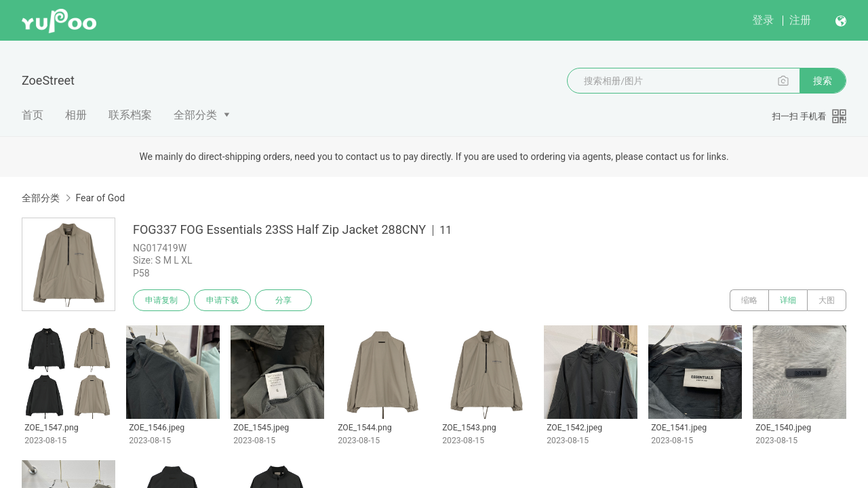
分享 (283, 300)
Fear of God (100, 198)
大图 (827, 300)
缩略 (749, 300)
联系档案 (130, 115)
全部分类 (195, 115)
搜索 (823, 81)
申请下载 (222, 300)
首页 (33, 115)
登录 (763, 20)
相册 (76, 115)
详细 (788, 300)
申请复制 (161, 300)
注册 (800, 20)
